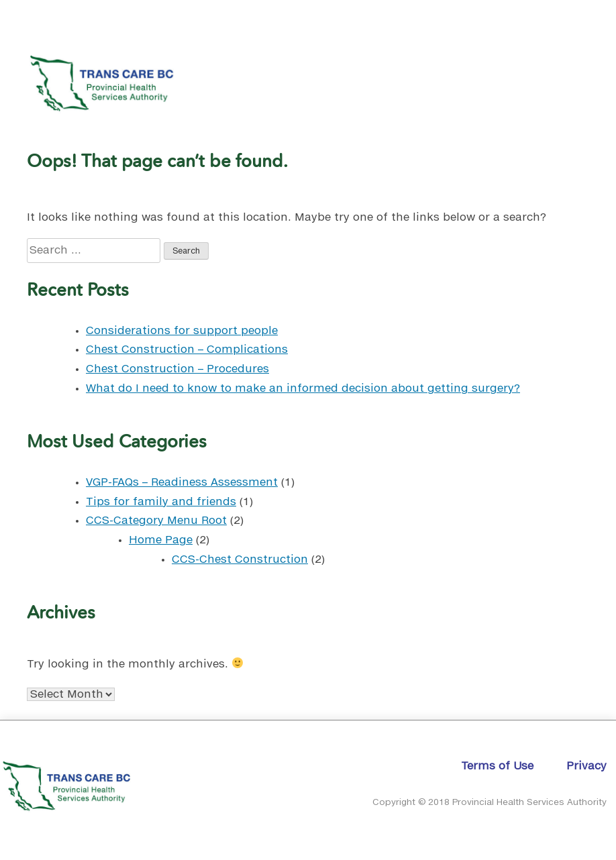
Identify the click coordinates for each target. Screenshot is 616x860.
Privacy (586, 766)
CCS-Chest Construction (240, 559)
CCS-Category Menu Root (156, 521)
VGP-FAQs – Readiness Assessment (182, 482)
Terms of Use (497, 766)
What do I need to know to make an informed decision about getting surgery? (303, 388)
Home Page (161, 540)
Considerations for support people (182, 331)
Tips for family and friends (161, 502)
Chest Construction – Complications (187, 350)
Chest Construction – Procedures (177, 369)
